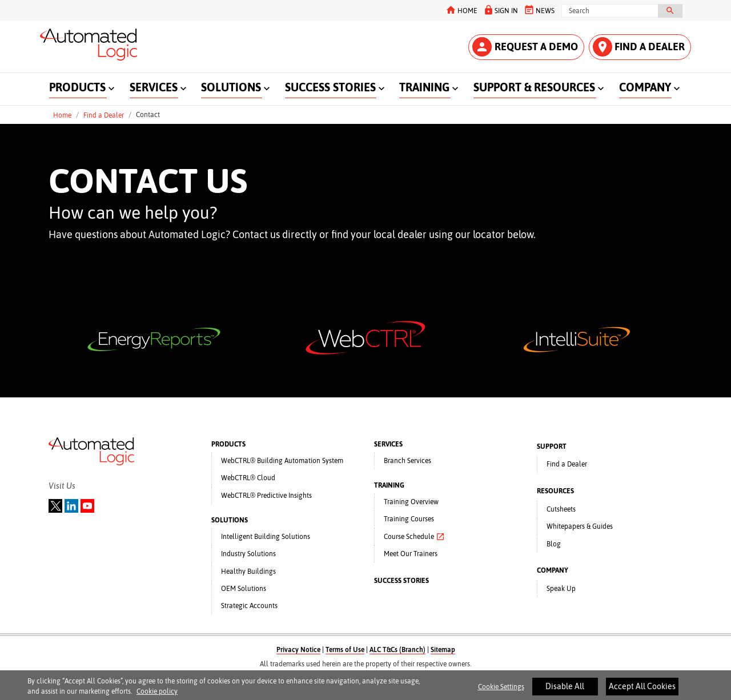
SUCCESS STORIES (401, 581)
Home (62, 115)
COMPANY (553, 570)
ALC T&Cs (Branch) (397, 650)
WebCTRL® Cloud (248, 478)
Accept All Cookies (642, 690)
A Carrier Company (366, 674)
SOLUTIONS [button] (231, 87)
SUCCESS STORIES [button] (330, 87)
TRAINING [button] (424, 87)
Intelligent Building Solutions (266, 537)
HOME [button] (461, 10)
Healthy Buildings (248, 572)
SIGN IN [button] (500, 10)
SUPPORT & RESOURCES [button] (534, 87)
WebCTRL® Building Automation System (282, 461)
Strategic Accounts (249, 606)
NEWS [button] (539, 10)
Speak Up (561, 589)
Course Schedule (414, 537)
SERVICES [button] (154, 87)
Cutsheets (561, 509)
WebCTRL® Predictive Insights (266, 496)
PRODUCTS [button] (77, 87)
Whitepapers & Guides (580, 526)
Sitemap (443, 650)
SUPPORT (552, 446)
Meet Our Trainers (411, 554)
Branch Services (407, 461)
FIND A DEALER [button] (639, 47)
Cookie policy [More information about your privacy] (157, 696)
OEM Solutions (244, 589)
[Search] (610, 11)
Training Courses (409, 519)
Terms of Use (345, 650)
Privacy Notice (298, 650)
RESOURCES (555, 491)
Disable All (565, 690)
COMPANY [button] (645, 87)
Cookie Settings (501, 691)
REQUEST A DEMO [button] (525, 47)
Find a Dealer (104, 115)
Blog (554, 544)
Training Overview (411, 502)
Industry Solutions (248, 554)
